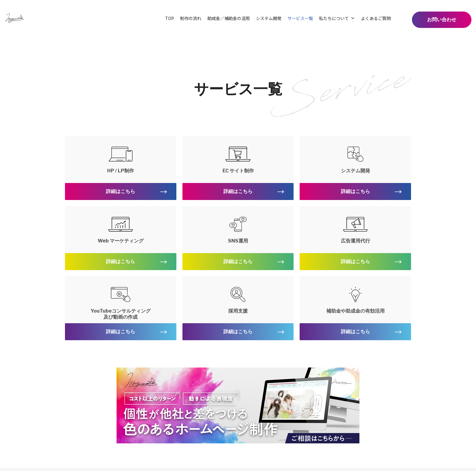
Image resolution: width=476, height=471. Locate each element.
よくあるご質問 (376, 18)
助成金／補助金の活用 (229, 18)
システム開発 (269, 18)
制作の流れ (191, 18)
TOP (170, 18)
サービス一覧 (300, 18)
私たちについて (337, 18)
